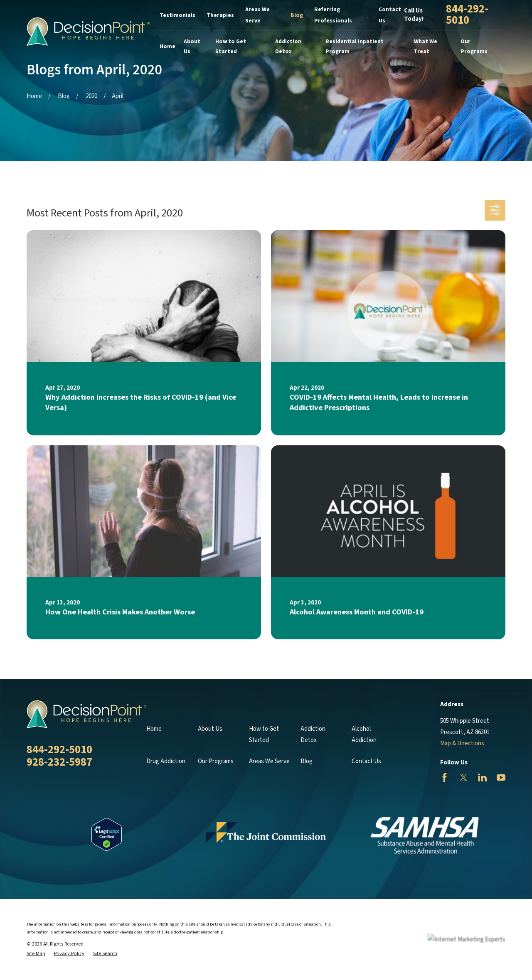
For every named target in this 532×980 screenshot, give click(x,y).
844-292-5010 (467, 15)
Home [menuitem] (167, 46)
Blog (297, 15)
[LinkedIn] (482, 777)
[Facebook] (445, 777)
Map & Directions (462, 743)
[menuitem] (36, 954)
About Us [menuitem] (192, 46)
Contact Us (366, 761)
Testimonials (177, 15)
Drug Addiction (166, 761)
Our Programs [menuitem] (474, 46)
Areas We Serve (269, 761)
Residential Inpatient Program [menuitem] (355, 46)
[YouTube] (501, 777)
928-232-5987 (59, 762)
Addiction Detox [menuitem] (288, 46)
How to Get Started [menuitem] (231, 46)
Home (154, 729)
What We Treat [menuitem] (426, 46)
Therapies (220, 15)
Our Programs (216, 761)
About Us (210, 729)
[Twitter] (464, 777)
